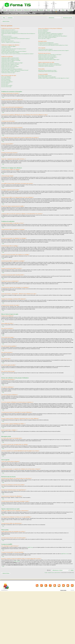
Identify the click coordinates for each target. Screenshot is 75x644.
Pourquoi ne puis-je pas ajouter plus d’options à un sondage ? (12, 63)
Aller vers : (49, 570)
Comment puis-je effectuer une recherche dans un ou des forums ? (50, 55)
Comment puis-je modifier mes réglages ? (9, 46)
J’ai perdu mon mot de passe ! (7, 36)
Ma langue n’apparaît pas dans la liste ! (8, 50)
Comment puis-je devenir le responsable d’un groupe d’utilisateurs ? (50, 35)
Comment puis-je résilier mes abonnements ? (46, 66)
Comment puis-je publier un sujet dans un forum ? (10, 58)
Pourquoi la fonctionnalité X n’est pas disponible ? (47, 77)
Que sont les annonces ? (6, 83)
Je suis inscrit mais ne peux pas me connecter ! (10, 37)
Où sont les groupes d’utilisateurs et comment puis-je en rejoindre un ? (51, 34)
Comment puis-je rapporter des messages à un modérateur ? (12, 69)
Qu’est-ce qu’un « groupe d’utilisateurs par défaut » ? (48, 37)
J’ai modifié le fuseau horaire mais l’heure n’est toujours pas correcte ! (14, 49)
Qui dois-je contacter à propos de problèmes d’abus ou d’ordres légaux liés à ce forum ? (54, 78)
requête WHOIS (17, 561)
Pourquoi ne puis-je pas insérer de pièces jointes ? (10, 67)
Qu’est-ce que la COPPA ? (6, 40)
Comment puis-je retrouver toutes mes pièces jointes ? (48, 72)
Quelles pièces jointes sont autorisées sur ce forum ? (47, 70)
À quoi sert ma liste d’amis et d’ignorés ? (45, 49)
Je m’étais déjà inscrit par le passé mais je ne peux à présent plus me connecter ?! (16, 39)
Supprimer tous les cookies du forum (54, 572)
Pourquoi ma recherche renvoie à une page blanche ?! (48, 57)
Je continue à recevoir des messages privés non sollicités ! (48, 44)
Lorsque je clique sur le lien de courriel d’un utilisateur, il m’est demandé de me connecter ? (18, 54)
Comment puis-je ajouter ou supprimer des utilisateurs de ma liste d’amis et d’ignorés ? (54, 51)
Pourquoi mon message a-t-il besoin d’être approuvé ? (11, 71)
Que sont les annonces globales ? (7, 82)
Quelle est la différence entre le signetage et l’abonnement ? (49, 64)
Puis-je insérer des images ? (6, 81)
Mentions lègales (63, 590)
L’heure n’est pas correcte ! (6, 48)
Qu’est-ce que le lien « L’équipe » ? (44, 39)
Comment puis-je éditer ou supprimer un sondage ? (10, 64)
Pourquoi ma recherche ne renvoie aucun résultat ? (47, 56)
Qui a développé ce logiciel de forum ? (45, 76)
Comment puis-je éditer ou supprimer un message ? (10, 59)
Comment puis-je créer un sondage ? (8, 62)
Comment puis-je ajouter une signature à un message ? (11, 60)
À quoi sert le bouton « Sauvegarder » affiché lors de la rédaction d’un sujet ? (15, 70)
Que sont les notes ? (5, 84)
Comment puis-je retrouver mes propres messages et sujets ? (49, 60)
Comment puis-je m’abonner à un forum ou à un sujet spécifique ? (50, 65)
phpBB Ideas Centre (65, 554)
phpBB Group (30, 547)
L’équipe (46, 572)
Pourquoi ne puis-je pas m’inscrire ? (8, 41)
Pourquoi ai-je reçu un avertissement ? (8, 68)
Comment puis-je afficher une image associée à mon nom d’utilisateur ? (14, 51)
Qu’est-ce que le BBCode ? (6, 77)
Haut (3, 97)
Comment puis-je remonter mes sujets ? (8, 73)
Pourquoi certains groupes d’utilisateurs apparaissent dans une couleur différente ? (53, 36)
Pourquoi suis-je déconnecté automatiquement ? (10, 32)
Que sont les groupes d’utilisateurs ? (45, 32)
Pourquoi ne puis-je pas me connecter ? (8, 30)
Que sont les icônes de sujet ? (6, 87)
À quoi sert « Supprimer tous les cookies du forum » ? (11, 42)
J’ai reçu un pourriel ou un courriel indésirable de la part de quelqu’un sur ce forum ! (53, 45)
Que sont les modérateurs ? (43, 31)
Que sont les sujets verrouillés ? (7, 85)
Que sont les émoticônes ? (6, 79)
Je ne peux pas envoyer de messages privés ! (46, 43)
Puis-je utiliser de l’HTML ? (6, 78)
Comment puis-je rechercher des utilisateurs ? (46, 58)
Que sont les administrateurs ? (44, 30)
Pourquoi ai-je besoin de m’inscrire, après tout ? (10, 31)
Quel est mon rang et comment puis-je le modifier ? (10, 52)
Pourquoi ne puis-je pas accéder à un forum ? (9, 65)
